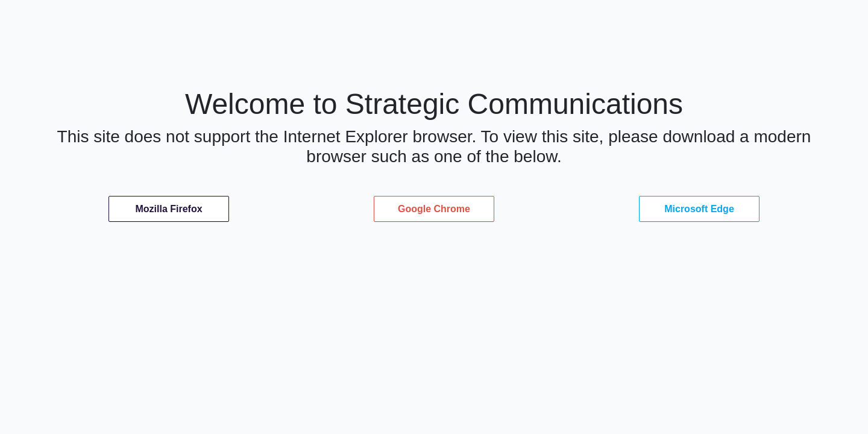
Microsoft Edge (699, 209)
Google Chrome (434, 209)
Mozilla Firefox (168, 209)
